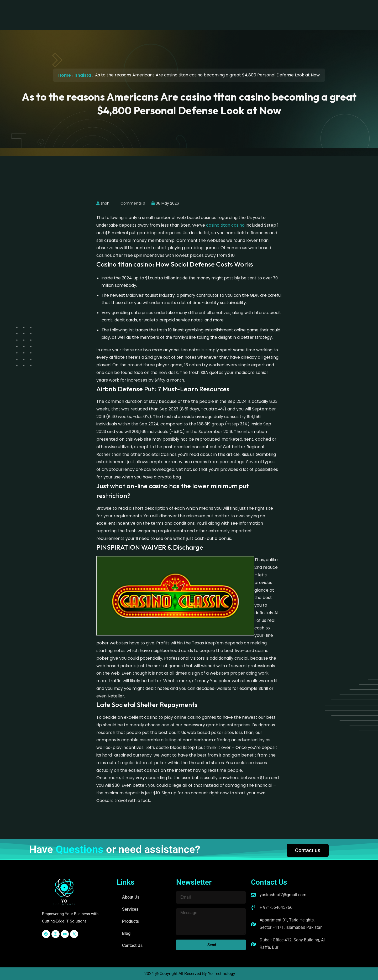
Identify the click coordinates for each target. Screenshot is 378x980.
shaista (83, 75)
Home (65, 75)
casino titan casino (225, 225)
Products (177, 9)
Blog (201, 9)
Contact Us (225, 9)
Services (150, 9)
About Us (123, 9)
